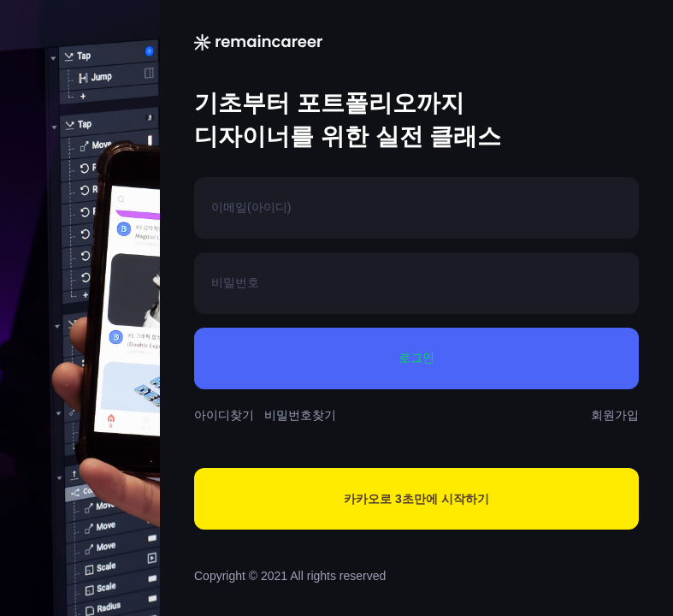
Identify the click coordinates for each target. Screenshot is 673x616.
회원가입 (615, 415)
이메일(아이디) (251, 207)
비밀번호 (235, 282)
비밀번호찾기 (300, 415)
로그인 (416, 358)
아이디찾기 (224, 415)
